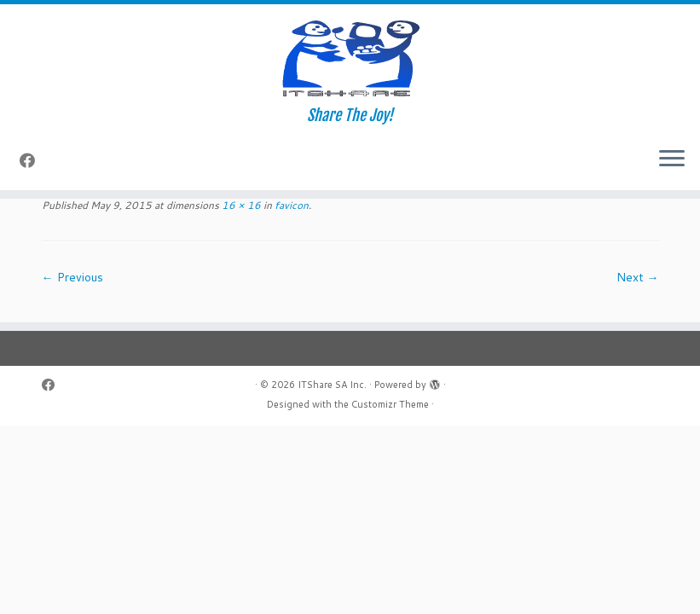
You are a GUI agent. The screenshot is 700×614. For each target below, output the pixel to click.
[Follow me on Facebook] (33, 160)
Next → (638, 277)
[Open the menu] (672, 159)
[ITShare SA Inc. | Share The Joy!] (350, 55)
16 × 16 (240, 205)
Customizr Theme (390, 404)
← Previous (72, 277)
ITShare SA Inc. (332, 385)
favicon (290, 205)
